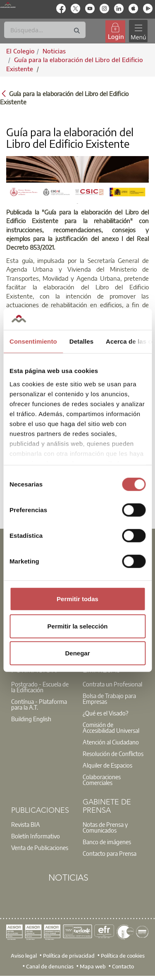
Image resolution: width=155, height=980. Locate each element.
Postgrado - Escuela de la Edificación (40, 687)
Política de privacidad (69, 956)
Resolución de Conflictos (113, 754)
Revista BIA (26, 824)
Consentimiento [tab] (33, 341)
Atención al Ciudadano (111, 742)
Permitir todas (77, 599)
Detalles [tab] (81, 341)
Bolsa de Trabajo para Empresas (109, 698)
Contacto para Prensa (110, 853)
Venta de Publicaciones (40, 848)
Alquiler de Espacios (107, 765)
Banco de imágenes (107, 842)
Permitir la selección (78, 626)
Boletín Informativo (36, 836)
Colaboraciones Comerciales (102, 780)
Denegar (77, 653)
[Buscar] (45, 30)
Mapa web (93, 966)
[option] (42, 687)
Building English (31, 719)
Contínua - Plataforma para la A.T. (39, 704)
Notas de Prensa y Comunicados (105, 827)
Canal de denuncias (50, 966)
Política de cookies (123, 956)
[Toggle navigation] (138, 31)
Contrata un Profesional (112, 684)
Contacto (123, 966)
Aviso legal (24, 956)
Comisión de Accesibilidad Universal (111, 727)
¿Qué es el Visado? (105, 713)
